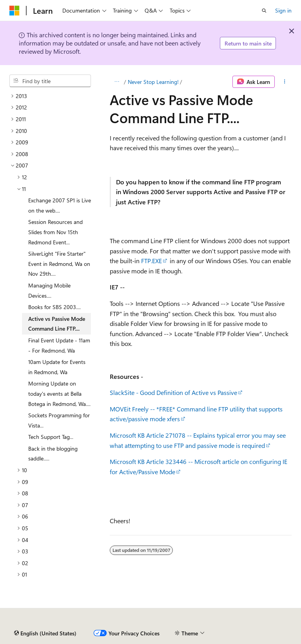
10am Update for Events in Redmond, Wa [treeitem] (57, 367)
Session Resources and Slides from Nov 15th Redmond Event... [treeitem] (55, 232)
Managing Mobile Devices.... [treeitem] (49, 290)
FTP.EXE (151, 261)
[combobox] (50, 81)
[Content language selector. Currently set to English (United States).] (45, 633)
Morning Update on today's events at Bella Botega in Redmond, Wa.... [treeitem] (59, 393)
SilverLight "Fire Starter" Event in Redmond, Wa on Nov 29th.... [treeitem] (59, 264)
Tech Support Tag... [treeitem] (51, 437)
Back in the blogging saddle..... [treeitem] (53, 454)
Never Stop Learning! (153, 82)
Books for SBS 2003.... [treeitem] (54, 307)
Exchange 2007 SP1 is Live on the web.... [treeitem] (60, 205)
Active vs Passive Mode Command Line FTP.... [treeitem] (57, 324)
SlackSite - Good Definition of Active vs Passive (173, 392)
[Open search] (264, 11)
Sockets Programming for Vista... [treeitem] (59, 420)
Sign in (283, 10)
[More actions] (285, 82)
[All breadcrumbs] (117, 82)
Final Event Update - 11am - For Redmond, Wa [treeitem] (59, 345)
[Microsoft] (15, 11)
